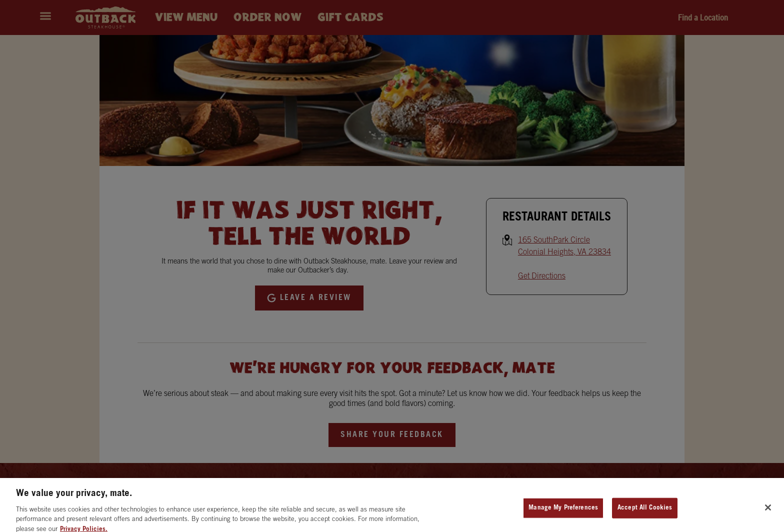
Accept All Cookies (645, 512)
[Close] (768, 512)
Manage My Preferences (563, 512)
